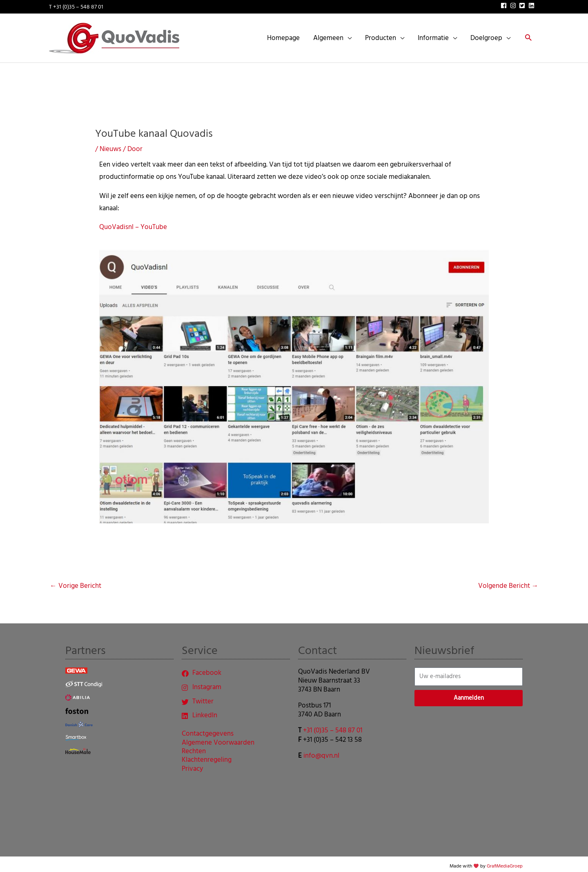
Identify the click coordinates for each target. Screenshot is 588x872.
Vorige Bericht (76, 581)
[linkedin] (532, 4)
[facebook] (505, 4)
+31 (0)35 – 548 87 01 (333, 726)
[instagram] (514, 4)
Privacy (192, 765)
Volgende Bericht (508, 581)
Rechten (194, 748)
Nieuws (110, 144)
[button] (528, 36)
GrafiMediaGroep (505, 861)
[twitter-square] (523, 4)
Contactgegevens (208, 731)
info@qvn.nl (321, 751)
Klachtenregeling (207, 757)
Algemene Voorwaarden (218, 739)
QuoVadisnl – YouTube (133, 222)
